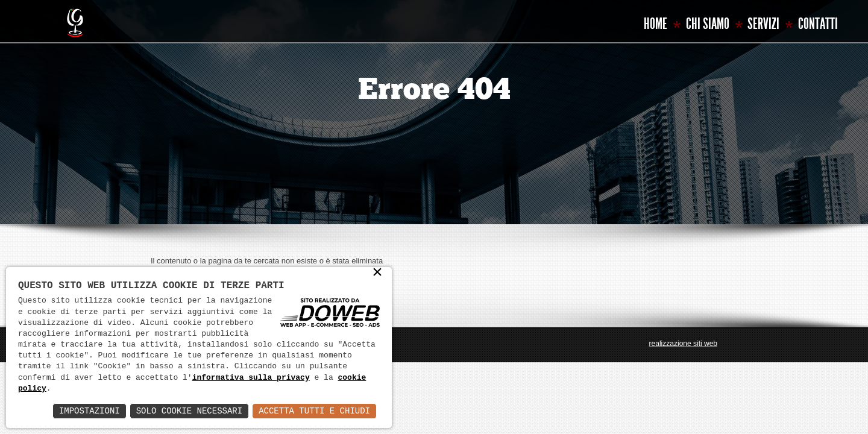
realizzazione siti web (683, 344)
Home (656, 24)
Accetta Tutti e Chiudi (314, 411)
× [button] (377, 273)
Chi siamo (708, 24)
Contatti (818, 24)
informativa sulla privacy (251, 378)
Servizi (763, 24)
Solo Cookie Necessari (189, 411)
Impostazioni (90, 411)
